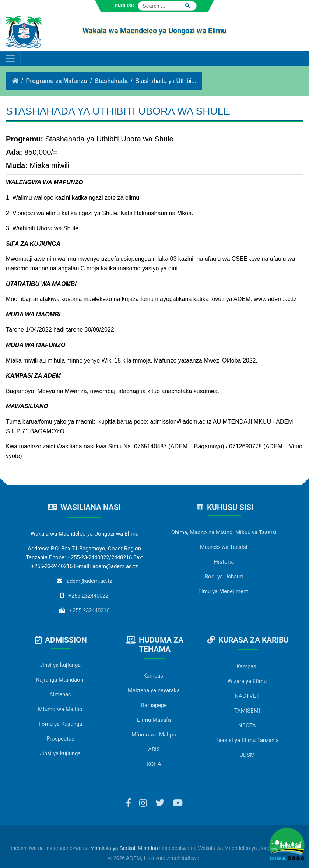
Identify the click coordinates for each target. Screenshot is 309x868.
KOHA (154, 764)
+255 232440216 (89, 610)
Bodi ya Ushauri (224, 577)
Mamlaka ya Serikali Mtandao (124, 848)
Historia (224, 562)
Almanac (60, 694)
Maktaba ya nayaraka (154, 690)
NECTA (247, 725)
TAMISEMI (247, 711)
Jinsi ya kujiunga (60, 665)
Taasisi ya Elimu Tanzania (247, 740)
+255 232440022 (88, 596)
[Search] (167, 6)
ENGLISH (125, 6)
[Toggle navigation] (10, 59)
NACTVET (247, 696)
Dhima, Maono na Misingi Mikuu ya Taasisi (224, 532)
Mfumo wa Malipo (60, 709)
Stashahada (111, 81)
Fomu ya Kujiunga (60, 724)
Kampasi (154, 676)
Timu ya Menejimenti (224, 591)
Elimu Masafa (154, 720)
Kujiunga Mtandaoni (60, 680)
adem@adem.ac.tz (89, 581)
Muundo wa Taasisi (224, 547)
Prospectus (60, 739)
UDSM (247, 755)
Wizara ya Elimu (247, 681)
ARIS (154, 749)
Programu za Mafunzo (56, 81)
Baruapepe (154, 705)
